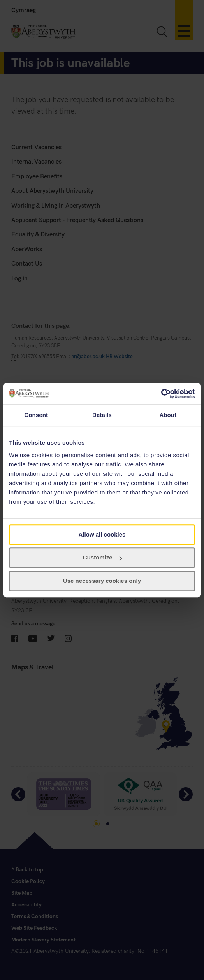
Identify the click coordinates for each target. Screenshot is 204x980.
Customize (102, 557)
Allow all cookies (102, 534)
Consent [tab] (36, 415)
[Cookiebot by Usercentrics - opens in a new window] (161, 394)
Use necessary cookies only (102, 581)
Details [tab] (102, 415)
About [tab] (168, 415)
